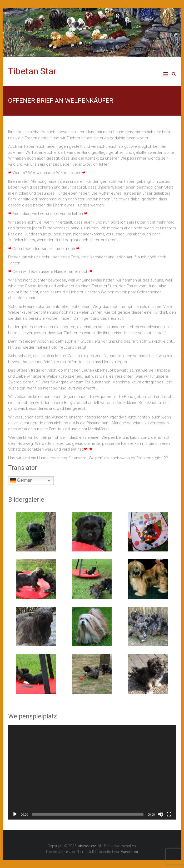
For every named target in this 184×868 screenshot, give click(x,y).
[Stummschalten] (161, 814)
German (21, 481)
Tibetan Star (32, 71)
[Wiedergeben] (15, 814)
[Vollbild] (169, 814)
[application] (92, 772)
